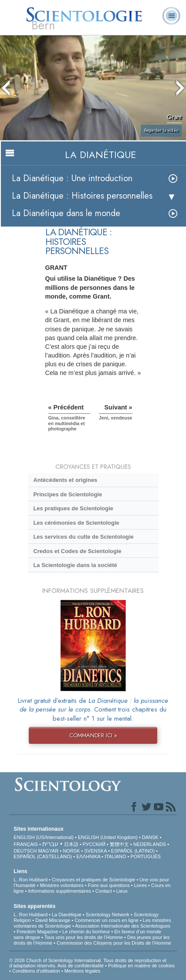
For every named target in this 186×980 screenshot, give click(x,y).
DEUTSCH (25, 851)
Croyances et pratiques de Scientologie (93, 880)
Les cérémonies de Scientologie (76, 523)
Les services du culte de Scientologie (83, 537)
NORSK (71, 851)
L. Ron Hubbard (30, 880)
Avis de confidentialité (81, 966)
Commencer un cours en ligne (107, 920)
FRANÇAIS (26, 844)
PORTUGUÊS (145, 856)
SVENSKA (96, 851)
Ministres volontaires (61, 885)
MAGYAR (49, 851)
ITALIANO (115, 856)
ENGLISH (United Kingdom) (108, 837)
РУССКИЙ (94, 844)
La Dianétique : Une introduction (72, 178)
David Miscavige (53, 920)
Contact (104, 891)
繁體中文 (119, 844)
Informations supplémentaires (60, 891)
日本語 (71, 844)
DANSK (150, 837)
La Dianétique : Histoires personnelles (82, 196)
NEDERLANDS (150, 844)
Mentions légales (83, 971)
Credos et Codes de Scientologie (77, 551)
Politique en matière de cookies (141, 966)
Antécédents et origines (65, 480)
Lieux (122, 891)
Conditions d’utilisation (36, 971)
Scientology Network (108, 915)
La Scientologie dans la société (75, 565)
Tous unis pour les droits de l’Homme (84, 937)
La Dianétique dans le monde (66, 213)
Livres (140, 885)
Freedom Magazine (37, 932)
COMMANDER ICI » (93, 735)
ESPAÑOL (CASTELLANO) (43, 856)
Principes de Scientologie (68, 494)
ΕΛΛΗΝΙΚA (88, 856)
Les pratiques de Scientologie (73, 508)
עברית (50, 844)
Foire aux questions (109, 885)
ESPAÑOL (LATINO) (133, 851)
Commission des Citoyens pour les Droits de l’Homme (114, 943)
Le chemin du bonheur (87, 932)
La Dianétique (67, 915)
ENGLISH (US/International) (44, 837)
